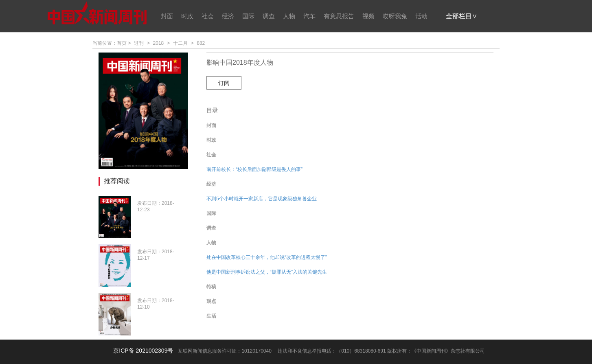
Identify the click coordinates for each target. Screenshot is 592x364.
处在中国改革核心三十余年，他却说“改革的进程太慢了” (267, 257)
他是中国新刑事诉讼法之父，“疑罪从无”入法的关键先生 (267, 272)
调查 (269, 16)
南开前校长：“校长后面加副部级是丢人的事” (254, 169)
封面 (167, 16)
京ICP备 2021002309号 (143, 351)
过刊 (139, 43)
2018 (159, 43)
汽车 (309, 16)
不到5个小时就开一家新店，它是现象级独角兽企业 (262, 199)
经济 (228, 16)
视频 (368, 16)
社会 (208, 16)
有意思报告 (339, 16)
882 (201, 43)
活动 (421, 16)
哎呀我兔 (395, 16)
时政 (187, 16)
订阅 (224, 83)
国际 (248, 16)
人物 (289, 16)
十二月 (180, 43)
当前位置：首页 (110, 43)
